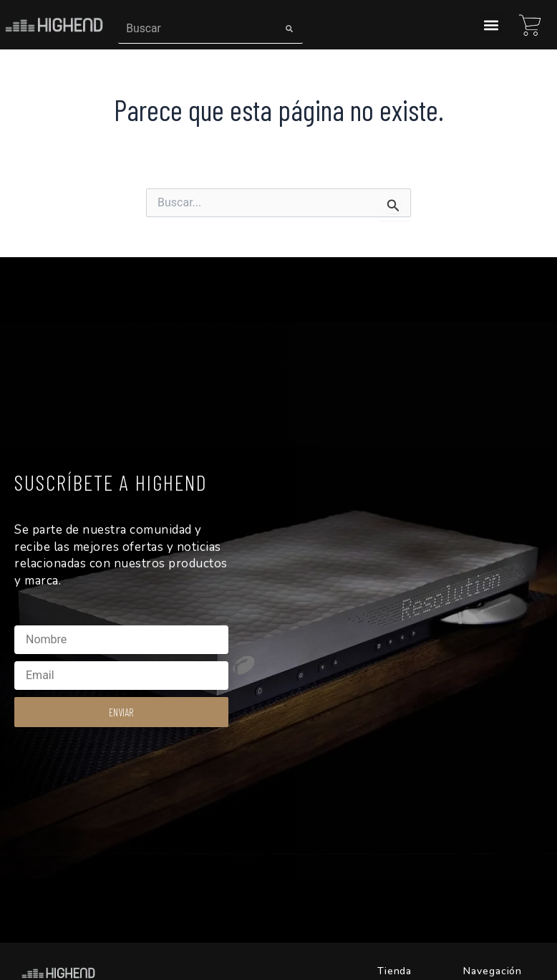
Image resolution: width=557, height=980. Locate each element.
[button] (491, 25)
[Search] (289, 29)
